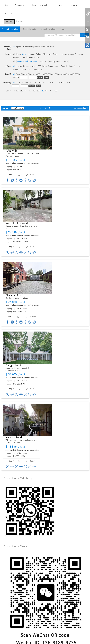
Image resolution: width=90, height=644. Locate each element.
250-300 (61, 83)
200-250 (52, 83)
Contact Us (9, 22)
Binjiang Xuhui (55, 62)
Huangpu (31, 54)
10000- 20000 (34, 74)
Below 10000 (21, 74)
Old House (50, 47)
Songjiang (79, 54)
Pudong (39, 54)
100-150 (33, 83)
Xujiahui (43, 62)
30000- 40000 (61, 74)
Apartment (20, 47)
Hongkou (63, 54)
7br (43, 91)
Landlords (73, 5)
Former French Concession (27, 62)
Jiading (37, 57)
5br (34, 91)
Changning (47, 54)
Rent (6, 5)
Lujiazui (19, 66)
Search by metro (30, 29)
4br (30, 91)
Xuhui (24, 54)
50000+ (16, 77)
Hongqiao (16, 69)
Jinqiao (26, 66)
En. (22, 21)
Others (65, 62)
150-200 (42, 83)
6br (38, 91)
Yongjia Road (13, 365)
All (14, 47)
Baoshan (29, 57)
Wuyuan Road (14, 437)
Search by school (49, 29)
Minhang (16, 57)
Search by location (10, 29)
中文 (18, 21)
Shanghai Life (20, 5)
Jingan (18, 54)
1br (17, 91)
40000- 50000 (74, 74)
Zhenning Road (14, 295)
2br (22, 91)
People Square (48, 66)
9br (51, 91)
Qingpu (55, 54)
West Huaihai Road (17, 223)
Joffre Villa (11, 151)
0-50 (18, 83)
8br (47, 91)
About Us (8, 13)
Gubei (24, 69)
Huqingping (38, 69)
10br (56, 91)
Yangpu (71, 54)
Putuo (23, 57)
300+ (69, 83)
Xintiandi (33, 66)
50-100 (25, 83)
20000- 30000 (48, 74)
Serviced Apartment (32, 47)
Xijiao (30, 69)
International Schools (40, 5)
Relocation (58, 5)
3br (26, 91)
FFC (39, 66)
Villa (43, 47)
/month (15, 161)
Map (63, 29)
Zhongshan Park (67, 66)
